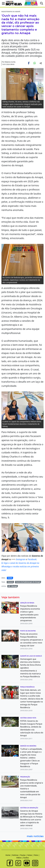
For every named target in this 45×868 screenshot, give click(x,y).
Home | (9, 855)
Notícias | (16, 855)
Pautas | (24, 855)
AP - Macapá (13, 586)
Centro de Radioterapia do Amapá (28, 582)
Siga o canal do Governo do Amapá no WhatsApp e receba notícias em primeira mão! (20, 567)
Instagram (21, 559)
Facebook (32, 559)
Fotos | (37, 855)
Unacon (10, 582)
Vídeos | (20, 858)
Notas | (31, 855)
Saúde (10, 578)
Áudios (26, 858)
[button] (3, 3)
